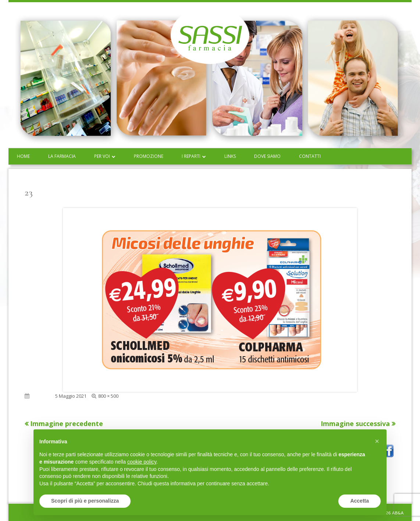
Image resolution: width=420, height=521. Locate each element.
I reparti (191, 156)
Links (230, 156)
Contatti (310, 156)
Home (23, 156)
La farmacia (62, 156)
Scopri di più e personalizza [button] (85, 501)
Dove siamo (267, 156)
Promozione (149, 156)
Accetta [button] (360, 501)
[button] (377, 441)
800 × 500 (108, 396)
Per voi (102, 156)
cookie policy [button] (142, 462)
